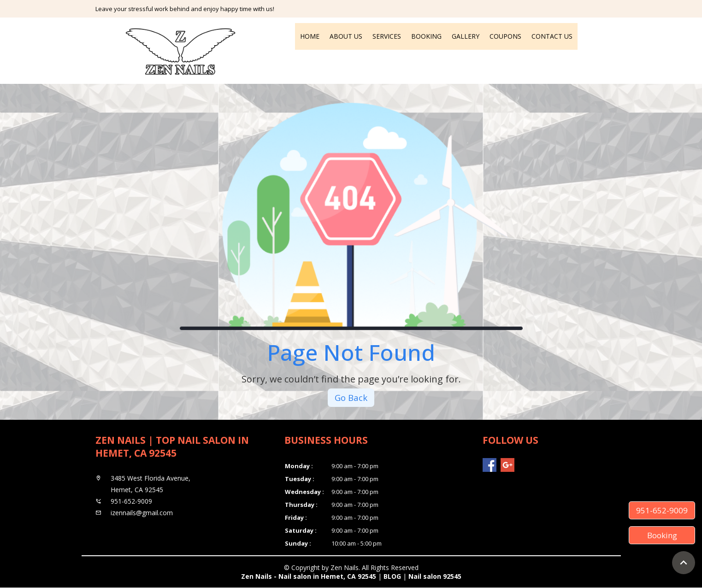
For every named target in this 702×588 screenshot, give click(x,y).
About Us (346, 36)
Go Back (351, 398)
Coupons (505, 36)
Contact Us (552, 36)
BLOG (392, 577)
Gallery (466, 36)
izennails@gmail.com (142, 513)
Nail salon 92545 (435, 577)
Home (310, 36)
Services (387, 36)
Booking (426, 36)
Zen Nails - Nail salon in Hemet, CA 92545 (309, 577)
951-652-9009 (662, 510)
